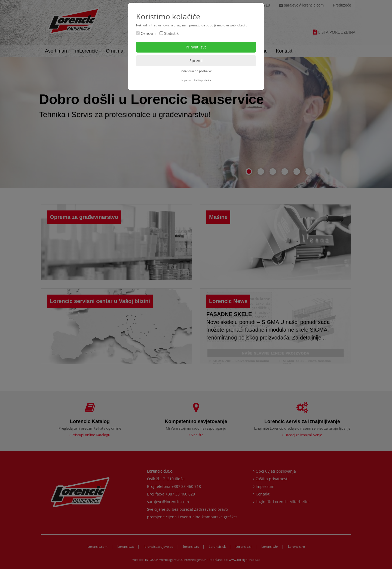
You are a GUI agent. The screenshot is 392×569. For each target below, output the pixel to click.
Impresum (187, 80)
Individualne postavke (196, 71)
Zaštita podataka (202, 80)
